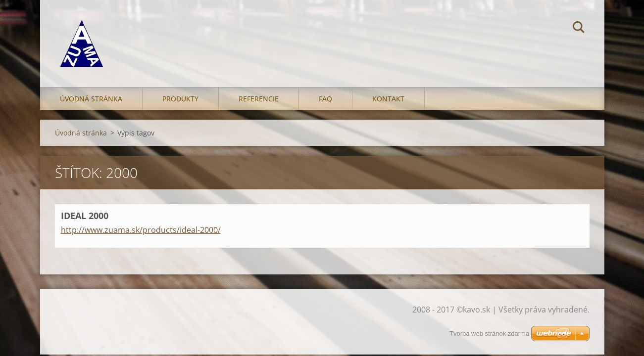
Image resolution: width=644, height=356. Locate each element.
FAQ (325, 99)
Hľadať (579, 29)
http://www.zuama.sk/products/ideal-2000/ (141, 230)
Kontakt (388, 99)
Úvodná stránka (91, 99)
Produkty (180, 99)
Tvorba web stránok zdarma (489, 334)
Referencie (259, 99)
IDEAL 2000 (85, 216)
